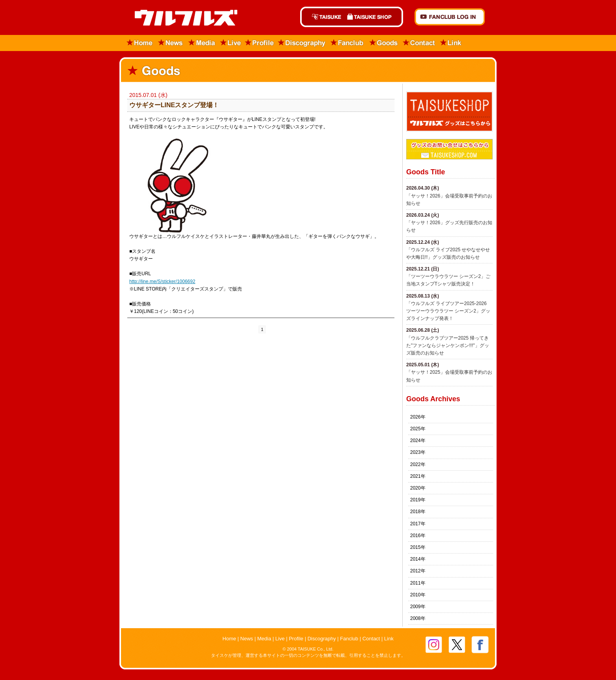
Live (231, 43)
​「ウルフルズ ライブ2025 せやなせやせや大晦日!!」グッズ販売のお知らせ (448, 253)
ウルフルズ (181, 18)
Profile (259, 43)
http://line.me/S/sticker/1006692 (162, 282)
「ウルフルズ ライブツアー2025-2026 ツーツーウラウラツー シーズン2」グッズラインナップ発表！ (448, 311)
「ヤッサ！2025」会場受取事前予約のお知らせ (449, 376)
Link (451, 43)
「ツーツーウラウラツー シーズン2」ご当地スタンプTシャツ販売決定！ (448, 280)
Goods (383, 43)
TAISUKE (322, 17)
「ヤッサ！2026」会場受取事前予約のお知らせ (449, 200)
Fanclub (347, 43)
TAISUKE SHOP (374, 17)
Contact (419, 43)
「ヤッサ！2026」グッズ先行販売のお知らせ (449, 226)
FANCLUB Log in (450, 17)
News (171, 43)
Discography (302, 43)
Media (202, 43)
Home (137, 43)
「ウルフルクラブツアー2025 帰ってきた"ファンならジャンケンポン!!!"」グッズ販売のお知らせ (448, 345)
